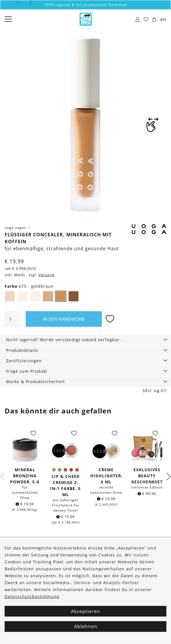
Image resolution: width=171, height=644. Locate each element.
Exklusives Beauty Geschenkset (147, 476)
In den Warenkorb (64, 319)
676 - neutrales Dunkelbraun (75, 297)
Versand (46, 275)
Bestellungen (18, 553)
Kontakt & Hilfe (20, 563)
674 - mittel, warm (50, 297)
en (163, 19)
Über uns (14, 542)
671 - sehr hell (12, 297)
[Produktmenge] (12, 319)
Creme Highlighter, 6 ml (106, 476)
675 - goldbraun (63, 297)
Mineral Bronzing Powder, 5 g (25, 476)
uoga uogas (18, 228)
